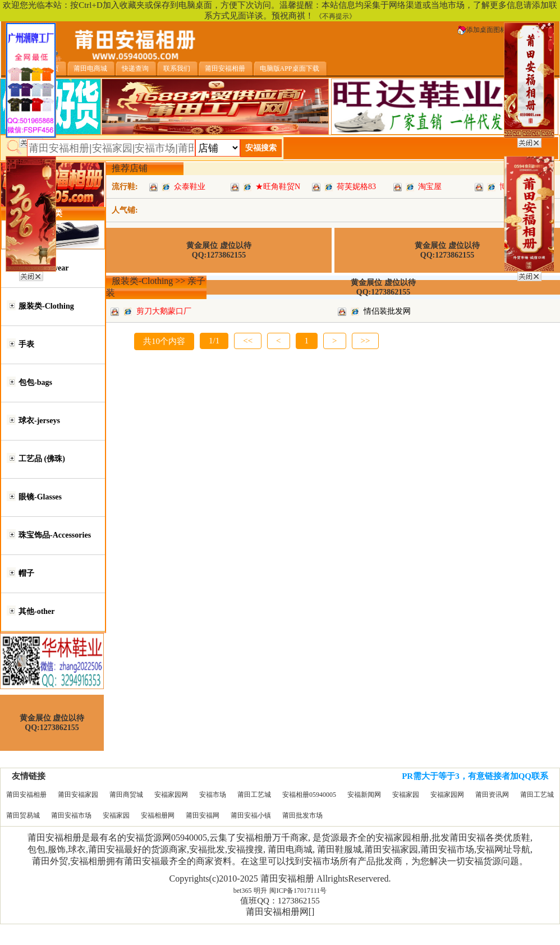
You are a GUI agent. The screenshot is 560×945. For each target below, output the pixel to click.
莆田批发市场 (302, 815)
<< (248, 341)
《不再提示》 (336, 16)
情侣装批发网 (387, 311)
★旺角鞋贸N (278, 187)
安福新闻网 (364, 795)
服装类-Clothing (46, 306)
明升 (260, 891)
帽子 (26, 573)
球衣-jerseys (39, 421)
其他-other (37, 611)
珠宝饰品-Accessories (55, 535)
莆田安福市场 (71, 815)
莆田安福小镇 (251, 815)
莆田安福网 (203, 815)
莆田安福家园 (78, 795)
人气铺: (125, 210)
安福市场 (213, 795)
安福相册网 (158, 815)
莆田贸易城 (23, 815)
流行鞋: (125, 187)
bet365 (243, 891)
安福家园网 (171, 795)
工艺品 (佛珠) (42, 459)
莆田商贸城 (126, 795)
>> (366, 341)
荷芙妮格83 (356, 187)
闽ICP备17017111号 (298, 891)
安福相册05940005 (309, 795)
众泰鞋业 (190, 187)
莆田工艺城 (254, 795)
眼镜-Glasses (40, 497)
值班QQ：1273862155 (280, 901)
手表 (26, 344)
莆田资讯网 (492, 795)
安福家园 (406, 795)
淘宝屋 (430, 187)
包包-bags (35, 382)
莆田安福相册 (26, 795)
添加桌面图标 (482, 30)
